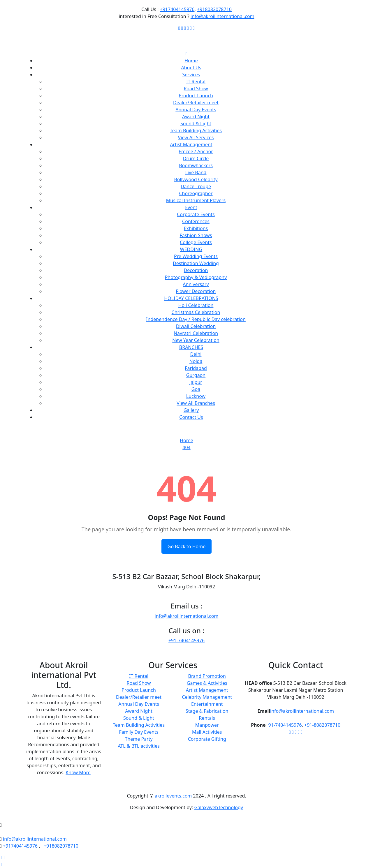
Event (191, 207)
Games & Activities (207, 683)
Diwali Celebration (196, 326)
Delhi (196, 354)
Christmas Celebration (196, 312)
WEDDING (191, 249)
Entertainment (207, 704)
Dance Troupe (196, 186)
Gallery (191, 410)
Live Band (196, 172)
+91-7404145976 (186, 641)
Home (191, 61)
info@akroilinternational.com (222, 16)
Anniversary (196, 284)
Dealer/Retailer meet (196, 103)
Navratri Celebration (196, 333)
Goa (196, 389)
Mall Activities (207, 732)
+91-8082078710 (322, 725)
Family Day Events (139, 732)
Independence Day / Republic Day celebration (196, 319)
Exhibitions (196, 228)
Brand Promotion (207, 676)
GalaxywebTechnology (219, 807)
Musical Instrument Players (196, 200)
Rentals (207, 718)
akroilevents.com (173, 796)
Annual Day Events (196, 110)
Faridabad (196, 368)
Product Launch (196, 96)
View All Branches (196, 403)
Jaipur (196, 382)
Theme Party (139, 739)
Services (191, 75)
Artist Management (191, 144)
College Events (196, 242)
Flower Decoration (196, 291)
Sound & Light (196, 124)
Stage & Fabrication (207, 711)
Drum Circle (196, 158)
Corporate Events (196, 214)
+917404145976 (177, 9)
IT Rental (196, 82)
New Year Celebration (196, 340)
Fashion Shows (196, 235)
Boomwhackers (196, 165)
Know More (78, 772)
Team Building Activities (196, 130)
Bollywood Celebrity (196, 179)
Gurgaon (196, 375)
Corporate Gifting (207, 739)
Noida (196, 361)
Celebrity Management (207, 697)
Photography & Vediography (196, 277)
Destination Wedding (196, 263)
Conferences (196, 221)
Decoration (196, 270)
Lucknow (196, 396)
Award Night (196, 117)
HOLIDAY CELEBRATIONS (191, 298)
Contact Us (191, 417)
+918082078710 (214, 9)
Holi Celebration (196, 305)
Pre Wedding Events (196, 256)
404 (186, 447)
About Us (191, 68)
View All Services (196, 137)
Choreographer (196, 193)
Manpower (207, 725)
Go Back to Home (186, 546)
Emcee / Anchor (196, 151)
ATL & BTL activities (139, 746)
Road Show (196, 89)
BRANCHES (191, 347)
